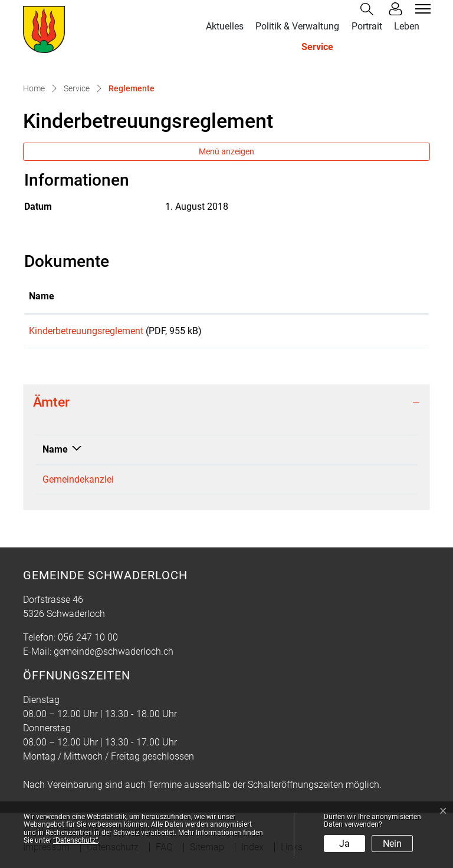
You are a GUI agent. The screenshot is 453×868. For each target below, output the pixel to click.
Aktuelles (225, 26)
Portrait (367, 26)
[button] (369, 9)
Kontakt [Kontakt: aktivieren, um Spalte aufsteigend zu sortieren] (268, 453)
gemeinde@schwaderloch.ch (311, 483)
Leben (407, 26)
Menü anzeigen (226, 151)
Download (381, 333)
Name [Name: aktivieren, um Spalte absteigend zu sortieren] (55, 453)
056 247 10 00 (184, 483)
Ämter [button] (51, 406)
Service (317, 47)
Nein (392, 844)
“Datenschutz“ (75, 840)
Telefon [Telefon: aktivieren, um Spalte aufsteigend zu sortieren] (170, 453)
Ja (344, 844)
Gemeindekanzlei (78, 483)
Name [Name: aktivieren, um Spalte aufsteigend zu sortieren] (42, 296)
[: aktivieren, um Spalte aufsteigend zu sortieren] (380, 297)
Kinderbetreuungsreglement (86, 331)
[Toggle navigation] (421, 9)
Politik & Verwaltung (297, 26)
